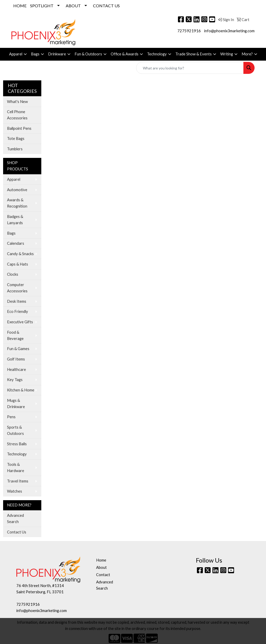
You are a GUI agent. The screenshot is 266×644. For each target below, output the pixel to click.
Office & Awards (125, 54)
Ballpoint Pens (19, 128)
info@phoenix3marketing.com (229, 31)
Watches (15, 491)
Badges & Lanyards (15, 220)
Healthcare (16, 369)
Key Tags (15, 380)
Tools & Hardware (16, 468)
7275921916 (189, 31)
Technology (157, 54)
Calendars (16, 243)
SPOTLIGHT (42, 6)
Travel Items (18, 481)
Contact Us (17, 532)
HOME (20, 6)
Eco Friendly (18, 311)
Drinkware (57, 54)
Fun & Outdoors (88, 54)
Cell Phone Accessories (17, 115)
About (101, 567)
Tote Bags (16, 139)
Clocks (13, 274)
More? (247, 54)
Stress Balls (17, 444)
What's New (17, 102)
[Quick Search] (190, 68)
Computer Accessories (17, 288)
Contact (103, 575)
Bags (35, 54)
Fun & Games (18, 349)
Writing (227, 54)
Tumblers (15, 149)
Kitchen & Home (21, 390)
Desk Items (17, 301)
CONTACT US (106, 6)
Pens (11, 417)
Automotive (17, 190)
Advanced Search (15, 519)
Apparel (16, 54)
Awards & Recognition (17, 203)
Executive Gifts (20, 322)
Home (101, 560)
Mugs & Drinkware (16, 404)
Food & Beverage (15, 335)
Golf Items (16, 359)
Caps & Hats (18, 264)
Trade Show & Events (194, 54)
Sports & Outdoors (15, 430)
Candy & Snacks (20, 254)
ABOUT (73, 6)
